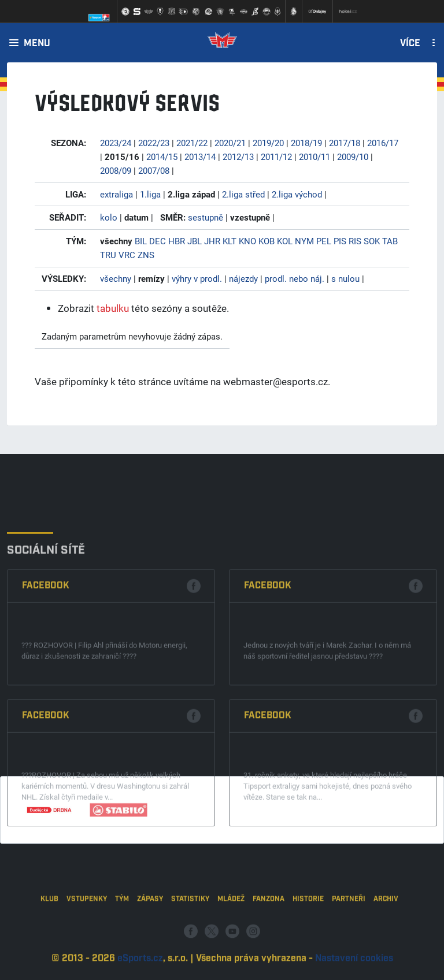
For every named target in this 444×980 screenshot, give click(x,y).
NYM (304, 241)
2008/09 (116, 170)
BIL (141, 241)
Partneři (349, 935)
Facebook (46, 679)
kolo (109, 217)
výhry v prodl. (197, 278)
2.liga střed (243, 194)
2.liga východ (297, 194)
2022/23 (154, 143)
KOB (267, 241)
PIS (340, 241)
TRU (108, 255)
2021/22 (192, 143)
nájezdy (243, 278)
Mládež (231, 935)
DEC (158, 241)
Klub (49, 935)
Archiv (386, 935)
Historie (308, 935)
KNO (247, 241)
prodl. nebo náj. (295, 278)
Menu (37, 44)
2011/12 (276, 156)
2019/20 (268, 143)
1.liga (150, 194)
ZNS (146, 255)
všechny (116, 278)
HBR (177, 241)
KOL (285, 241)
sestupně (206, 217)
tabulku (113, 308)
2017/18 (345, 143)
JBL (195, 241)
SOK (372, 241)
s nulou (345, 278)
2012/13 (238, 156)
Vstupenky (87, 935)
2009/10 (353, 156)
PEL (324, 241)
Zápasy (150, 935)
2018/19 (306, 143)
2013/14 (200, 156)
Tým (122, 935)
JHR (212, 241)
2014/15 (162, 156)
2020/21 (230, 143)
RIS (355, 241)
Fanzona (269, 935)
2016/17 (383, 143)
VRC (127, 255)
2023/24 (116, 143)
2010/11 (314, 156)
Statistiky (190, 935)
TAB (390, 241)
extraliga (116, 194)
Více (410, 44)
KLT (230, 241)
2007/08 (154, 170)
